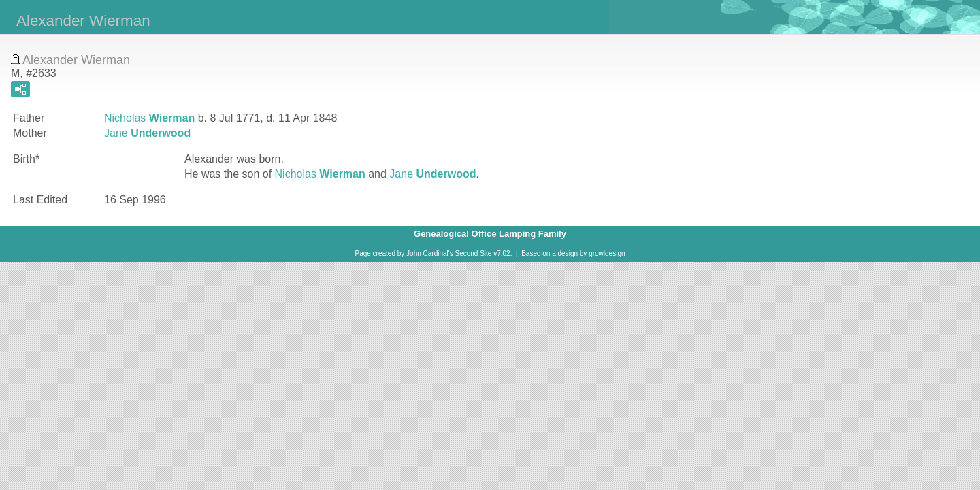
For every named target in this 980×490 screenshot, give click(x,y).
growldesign (607, 254)
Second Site (474, 254)
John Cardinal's (430, 254)
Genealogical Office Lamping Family (490, 234)
